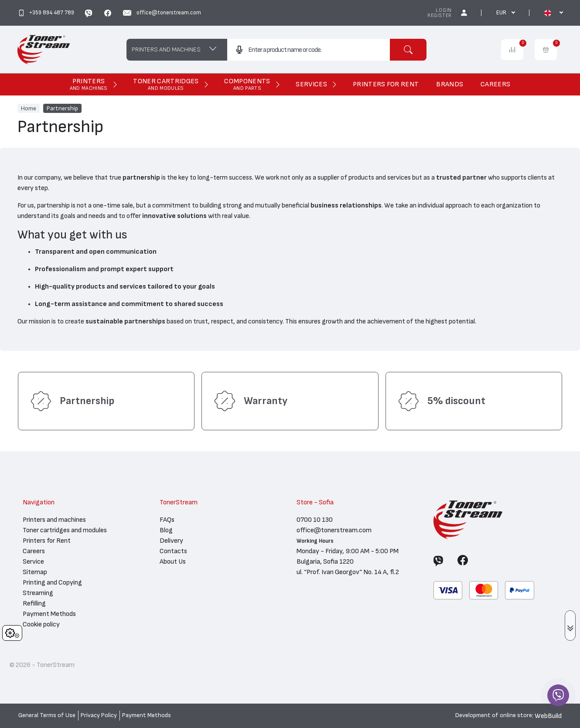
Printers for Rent (47, 541)
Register (440, 15)
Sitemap (35, 572)
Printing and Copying (52, 582)
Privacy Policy (99, 715)
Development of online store (494, 715)
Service (33, 561)
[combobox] (309, 50)
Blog (166, 530)
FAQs (167, 520)
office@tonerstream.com (334, 530)
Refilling (34, 603)
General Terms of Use (47, 715)
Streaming (38, 593)
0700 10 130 (315, 520)
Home (29, 108)
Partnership (62, 108)
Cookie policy (41, 624)
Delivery (171, 541)
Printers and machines (54, 520)
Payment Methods (49, 614)
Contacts (173, 551)
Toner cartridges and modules (65, 530)
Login (444, 10)
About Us (173, 561)
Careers (34, 551)
